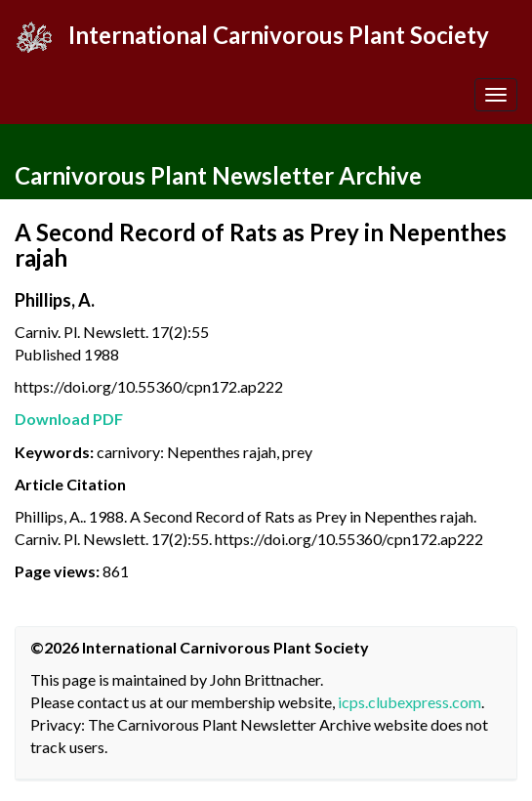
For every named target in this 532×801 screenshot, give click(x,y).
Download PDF (69, 419)
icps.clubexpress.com (409, 702)
